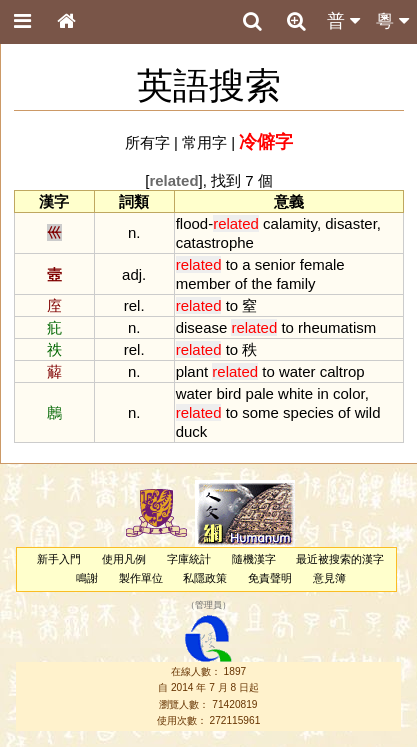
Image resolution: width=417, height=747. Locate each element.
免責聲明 (270, 578)
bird (228, 393)
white (295, 393)
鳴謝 (87, 578)
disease (202, 327)
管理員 (208, 605)
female (322, 264)
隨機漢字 (254, 559)
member (203, 283)
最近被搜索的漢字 (340, 559)
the (261, 283)
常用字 (204, 142)
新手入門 (59, 559)
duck (192, 431)
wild (368, 412)
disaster (351, 223)
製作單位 (141, 578)
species (308, 412)
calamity (290, 223)
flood (192, 223)
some (260, 412)
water (297, 371)
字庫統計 (189, 559)
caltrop (342, 371)
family (295, 283)
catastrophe (215, 242)
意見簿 (329, 578)
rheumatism (337, 327)
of (241, 283)
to (232, 264)
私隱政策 (205, 578)
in (323, 393)
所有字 (147, 142)
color (349, 393)
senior (275, 264)
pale (260, 393)
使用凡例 (124, 559)
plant (192, 371)
